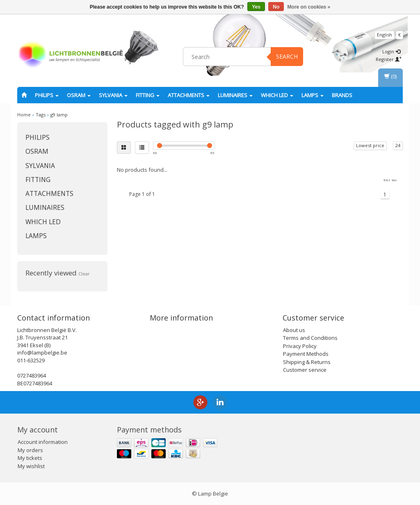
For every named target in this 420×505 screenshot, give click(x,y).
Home (24, 115)
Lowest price (370, 145)
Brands (342, 95)
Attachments (189, 95)
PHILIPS (47, 95)
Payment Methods (306, 354)
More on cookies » (309, 7)
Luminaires (235, 95)
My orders (30, 450)
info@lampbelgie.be (42, 353)
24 (398, 145)
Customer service (305, 370)
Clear (84, 274)
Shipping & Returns (307, 362)
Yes (256, 7)
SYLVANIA (113, 95)
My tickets (30, 458)
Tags (41, 115)
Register (389, 59)
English (385, 35)
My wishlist (31, 466)
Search (287, 56)
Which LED (277, 95)
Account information (43, 442)
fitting (148, 95)
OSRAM (79, 95)
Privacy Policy (300, 346)
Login (391, 51)
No (276, 7)
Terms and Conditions (310, 338)
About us (294, 330)
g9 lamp (59, 115)
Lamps (313, 95)
